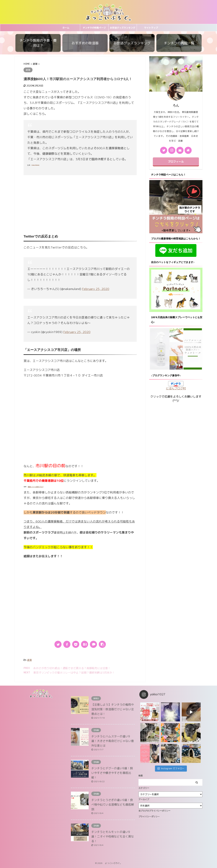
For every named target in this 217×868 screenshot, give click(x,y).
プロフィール (176, 162)
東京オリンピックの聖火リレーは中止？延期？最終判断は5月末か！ (74, 673)
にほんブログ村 (176, 388)
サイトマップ (151, 28)
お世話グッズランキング (123, 28)
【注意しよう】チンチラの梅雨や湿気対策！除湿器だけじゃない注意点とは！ (113, 709)
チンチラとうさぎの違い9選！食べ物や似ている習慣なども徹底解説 (113, 805)
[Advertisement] (80, 203)
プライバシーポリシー (149, 817)
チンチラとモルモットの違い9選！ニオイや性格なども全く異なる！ (113, 836)
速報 (29, 660)
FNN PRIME (35, 165)
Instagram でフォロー (171, 768)
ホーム (66, 28)
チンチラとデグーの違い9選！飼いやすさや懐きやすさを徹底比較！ (112, 773)
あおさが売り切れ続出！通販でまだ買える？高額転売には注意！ (72, 668)
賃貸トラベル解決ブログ (36, 487)
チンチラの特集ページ (94, 28)
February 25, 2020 (96, 289)
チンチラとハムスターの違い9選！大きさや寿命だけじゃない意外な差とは (113, 741)
